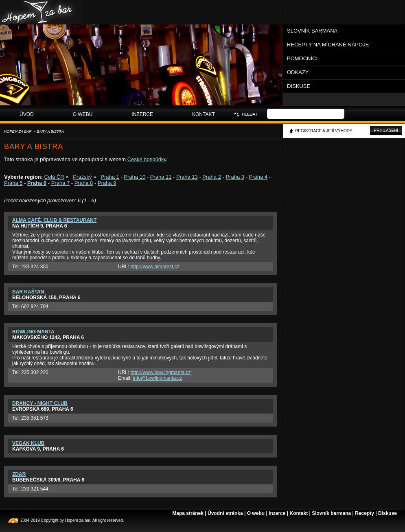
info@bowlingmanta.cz (158, 378)
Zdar (19, 474)
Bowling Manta (33, 332)
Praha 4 (258, 177)
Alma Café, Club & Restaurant (54, 220)
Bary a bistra (50, 131)
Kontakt (204, 114)
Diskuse (299, 86)
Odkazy (298, 72)
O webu (83, 114)
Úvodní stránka (225, 513)
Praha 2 (212, 177)
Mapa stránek (188, 513)
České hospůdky (147, 159)
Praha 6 (37, 183)
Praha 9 (107, 183)
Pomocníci (302, 58)
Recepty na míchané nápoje (328, 45)
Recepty (364, 513)
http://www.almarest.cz (155, 267)
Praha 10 (135, 177)
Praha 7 (61, 183)
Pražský (82, 177)
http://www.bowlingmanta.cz (161, 372)
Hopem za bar (18, 131)
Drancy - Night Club (40, 403)
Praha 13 (187, 177)
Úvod (27, 114)
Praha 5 (13, 183)
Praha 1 (110, 177)
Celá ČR (54, 177)
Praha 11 (161, 177)
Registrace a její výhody (324, 131)
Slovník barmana (312, 31)
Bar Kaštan (28, 292)
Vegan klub (28, 443)
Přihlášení (386, 130)
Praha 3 (235, 177)
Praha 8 (84, 183)
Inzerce (142, 114)
